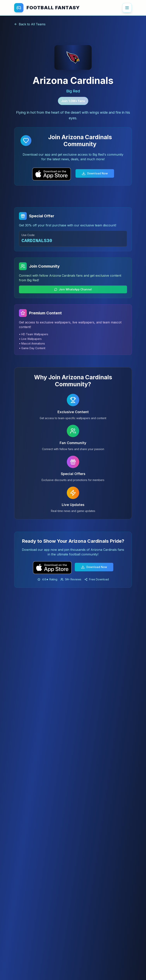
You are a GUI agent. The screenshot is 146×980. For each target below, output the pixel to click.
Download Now (95, 173)
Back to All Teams (30, 24)
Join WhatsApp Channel (73, 289)
